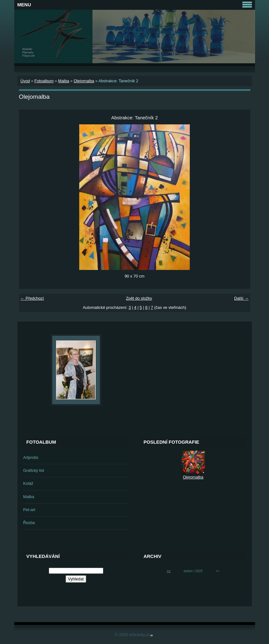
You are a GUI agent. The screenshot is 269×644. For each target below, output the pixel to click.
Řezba (29, 523)
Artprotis (31, 457)
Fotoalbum (44, 81)
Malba (64, 81)
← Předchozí (32, 298)
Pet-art (29, 510)
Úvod (25, 81)
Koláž (28, 483)
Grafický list (34, 470)
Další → (241, 298)
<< (169, 571)
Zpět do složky (139, 298)
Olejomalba (84, 81)
